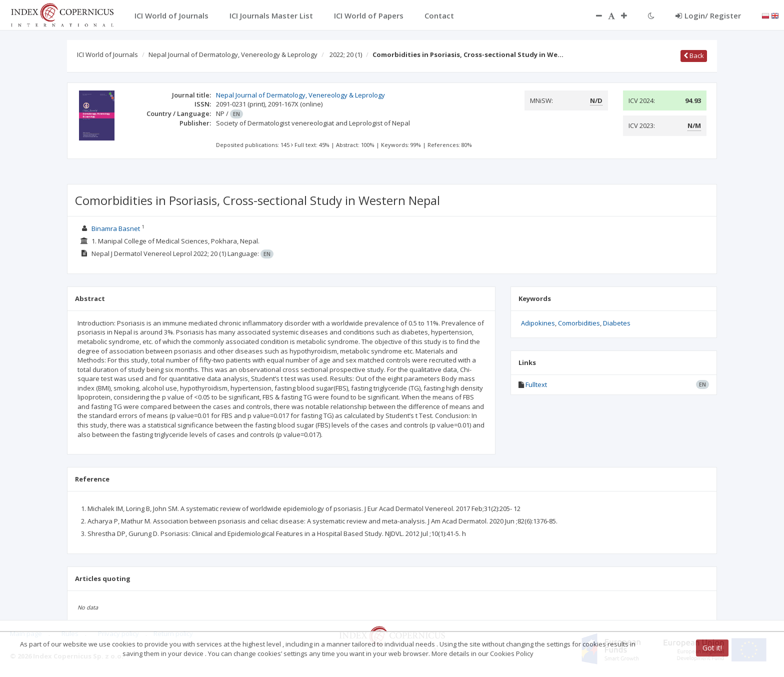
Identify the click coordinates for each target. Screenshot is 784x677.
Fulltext (536, 384)
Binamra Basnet (116, 228)
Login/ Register (708, 15)
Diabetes (617, 323)
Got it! (712, 648)
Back (694, 55)
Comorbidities (579, 323)
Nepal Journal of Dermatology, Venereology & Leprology (233, 54)
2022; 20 (346, 54)
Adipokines (538, 323)
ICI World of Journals (107, 54)
